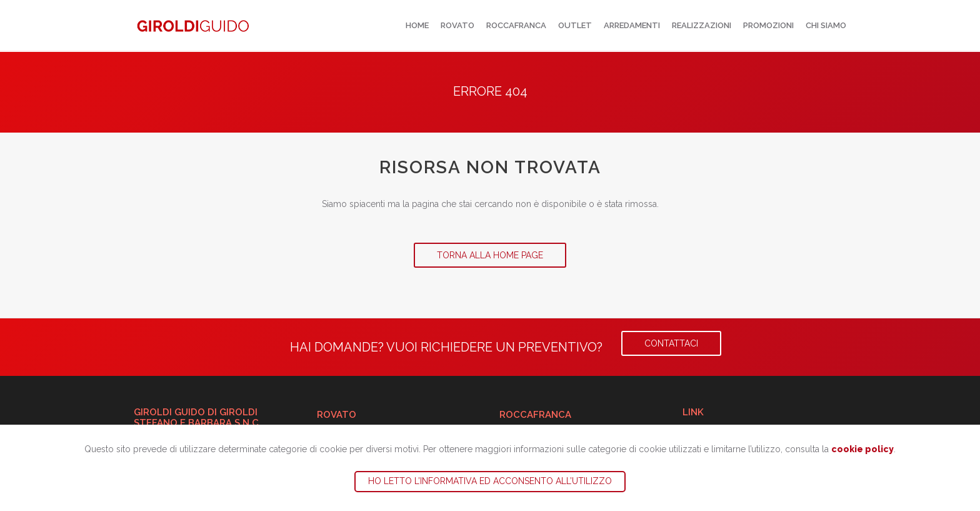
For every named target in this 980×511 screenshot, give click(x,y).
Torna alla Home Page (490, 255)
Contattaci (671, 343)
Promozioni (768, 25)
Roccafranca (516, 25)
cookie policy (862, 449)
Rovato (457, 25)
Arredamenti (632, 25)
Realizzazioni (702, 25)
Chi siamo (826, 25)
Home (417, 25)
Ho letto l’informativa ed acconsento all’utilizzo (490, 481)
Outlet (575, 25)
